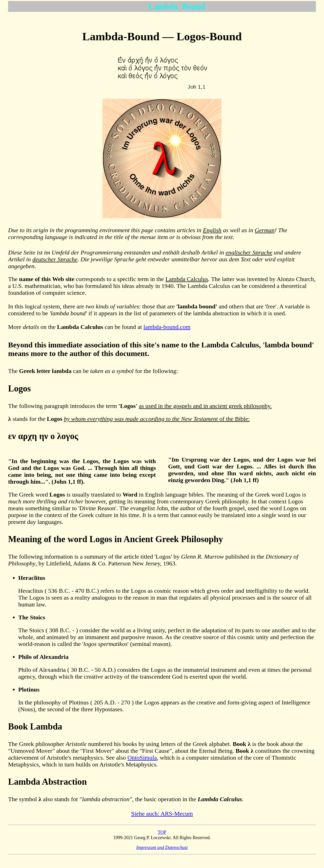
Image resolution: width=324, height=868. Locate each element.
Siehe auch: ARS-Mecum (162, 814)
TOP (162, 832)
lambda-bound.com (167, 327)
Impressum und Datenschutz (162, 847)
